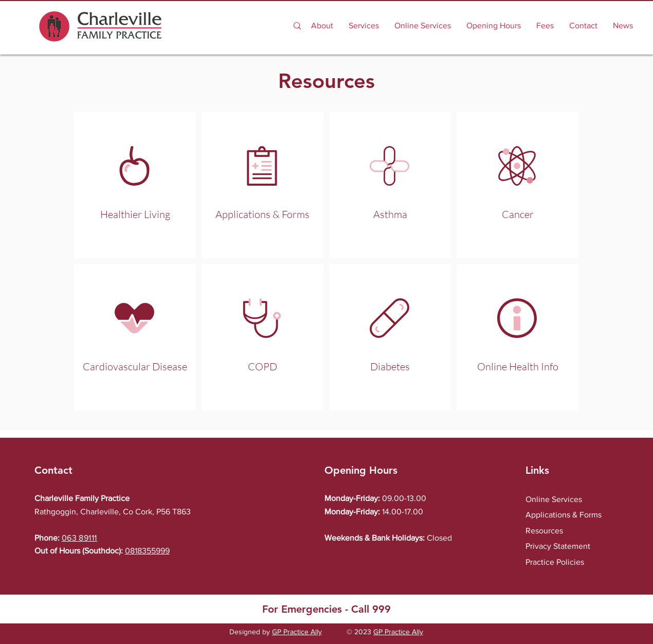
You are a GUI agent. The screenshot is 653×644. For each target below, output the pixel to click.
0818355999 (147, 551)
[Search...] (237, 26)
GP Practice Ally (297, 632)
